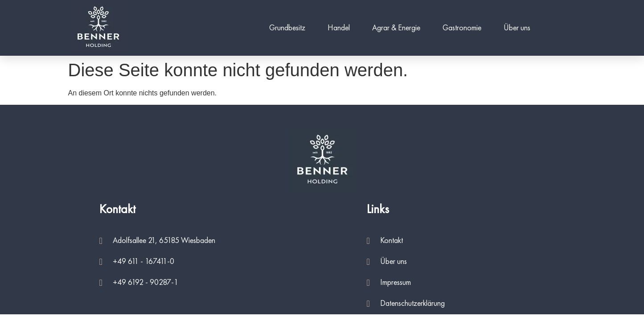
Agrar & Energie (396, 28)
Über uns (517, 28)
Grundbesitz (287, 28)
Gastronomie (462, 28)
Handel (339, 28)
